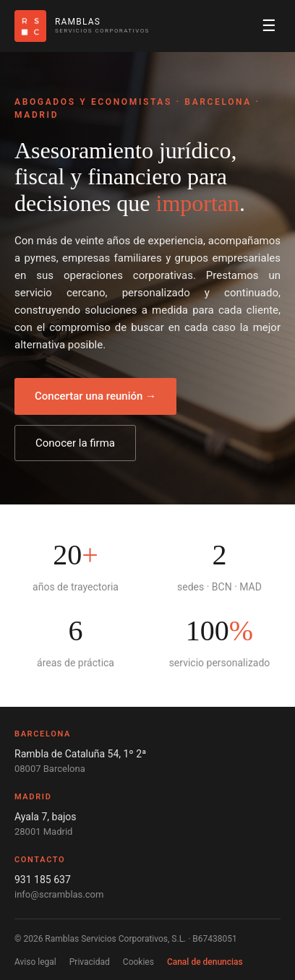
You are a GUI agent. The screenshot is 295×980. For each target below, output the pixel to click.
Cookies (138, 962)
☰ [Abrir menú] (269, 26)
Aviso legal (35, 962)
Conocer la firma (75, 443)
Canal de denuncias (205, 962)
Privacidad (90, 962)
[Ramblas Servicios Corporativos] (82, 26)
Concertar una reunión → (95, 396)
